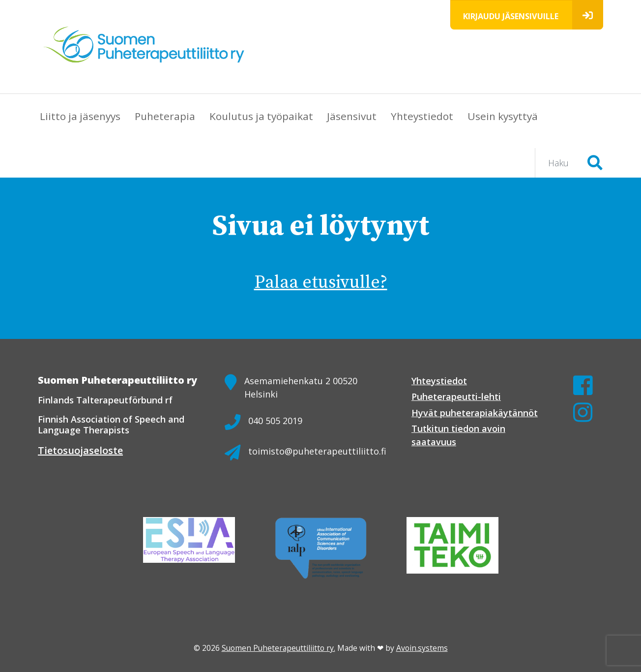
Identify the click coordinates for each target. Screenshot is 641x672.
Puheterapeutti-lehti (456, 397)
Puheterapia (165, 116)
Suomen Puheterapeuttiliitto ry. (278, 648)
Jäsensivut (352, 116)
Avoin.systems (422, 648)
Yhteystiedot (422, 116)
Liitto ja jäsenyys (80, 116)
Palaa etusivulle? (321, 283)
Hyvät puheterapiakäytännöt (475, 413)
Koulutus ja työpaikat (261, 116)
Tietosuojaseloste (80, 450)
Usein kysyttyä (503, 116)
